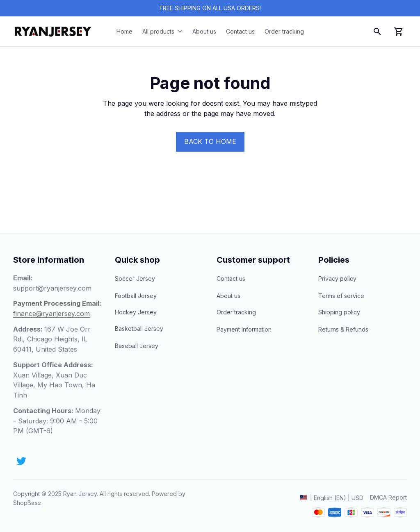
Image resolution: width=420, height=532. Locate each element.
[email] (52, 288)
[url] (27, 503)
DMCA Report (388, 497)
